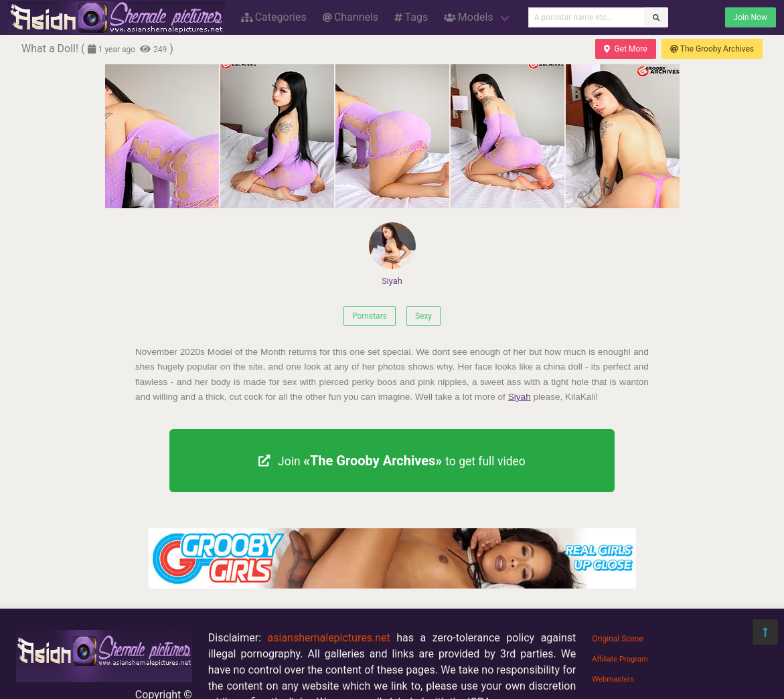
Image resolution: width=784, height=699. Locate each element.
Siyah (392, 254)
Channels (350, 17)
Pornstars (370, 316)
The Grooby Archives (712, 49)
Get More (625, 49)
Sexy (423, 316)
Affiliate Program (620, 659)
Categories (274, 17)
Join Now (751, 17)
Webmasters (613, 679)
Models (468, 17)
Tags (411, 17)
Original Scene (618, 639)
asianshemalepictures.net (329, 638)
